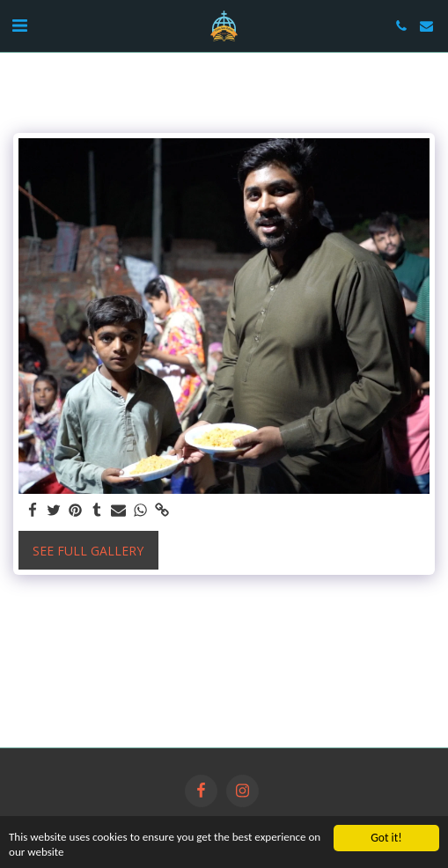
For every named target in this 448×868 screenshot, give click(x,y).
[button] (19, 25)
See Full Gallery (88, 551)
